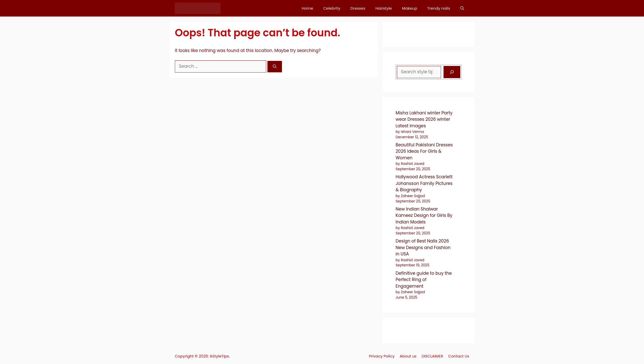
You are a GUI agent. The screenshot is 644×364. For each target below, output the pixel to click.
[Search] (275, 67)
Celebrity (332, 8)
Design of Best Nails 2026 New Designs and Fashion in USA (423, 247)
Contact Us (459, 356)
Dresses (358, 8)
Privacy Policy (382, 356)
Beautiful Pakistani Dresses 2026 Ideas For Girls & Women (424, 151)
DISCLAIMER (432, 356)
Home (307, 8)
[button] (462, 8)
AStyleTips (219, 356)
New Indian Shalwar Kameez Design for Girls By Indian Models (424, 215)
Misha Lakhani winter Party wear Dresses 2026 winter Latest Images (424, 119)
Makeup (410, 8)
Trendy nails (439, 8)
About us (408, 356)
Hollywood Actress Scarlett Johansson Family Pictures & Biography (424, 183)
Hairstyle (384, 8)
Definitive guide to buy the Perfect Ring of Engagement (424, 280)
